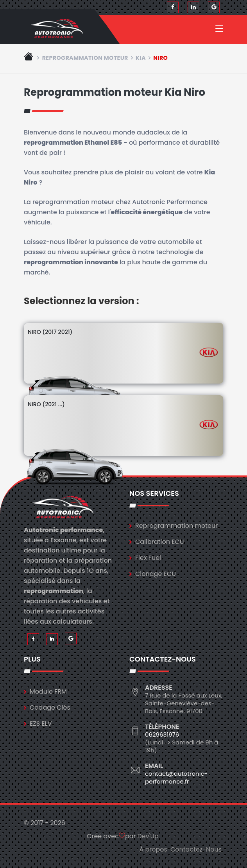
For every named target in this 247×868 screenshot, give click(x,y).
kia (141, 58)
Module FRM (48, 691)
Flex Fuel (148, 558)
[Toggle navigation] (219, 30)
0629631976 (162, 734)
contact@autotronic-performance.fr (176, 777)
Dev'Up (148, 836)
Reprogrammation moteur (85, 58)
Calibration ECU (160, 542)
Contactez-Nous (196, 849)
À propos (153, 849)
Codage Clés (50, 707)
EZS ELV (41, 724)
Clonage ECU (156, 574)
